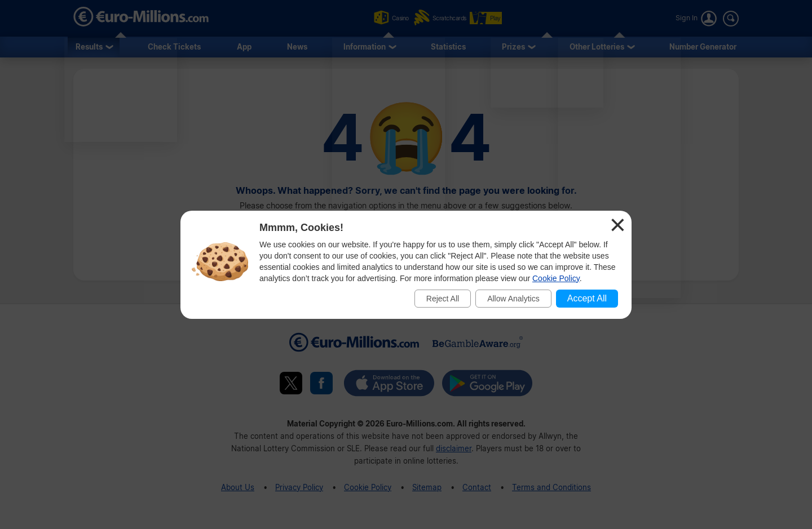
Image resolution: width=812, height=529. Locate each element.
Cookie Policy (556, 278)
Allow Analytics (513, 299)
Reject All (443, 299)
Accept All (587, 298)
